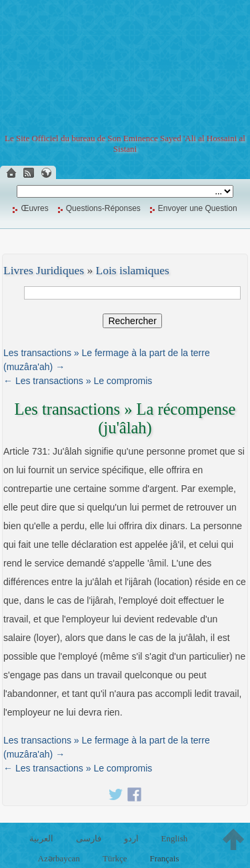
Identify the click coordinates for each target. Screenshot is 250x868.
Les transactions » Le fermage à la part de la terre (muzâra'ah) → (107, 360)
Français (164, 858)
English (174, 838)
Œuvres (34, 208)
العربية (41, 838)
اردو (131, 838)
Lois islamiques (133, 270)
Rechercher (132, 321)
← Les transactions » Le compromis (78, 381)
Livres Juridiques (44, 270)
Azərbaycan (59, 858)
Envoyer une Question (198, 208)
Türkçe (115, 858)
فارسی (89, 838)
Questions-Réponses (103, 208)
